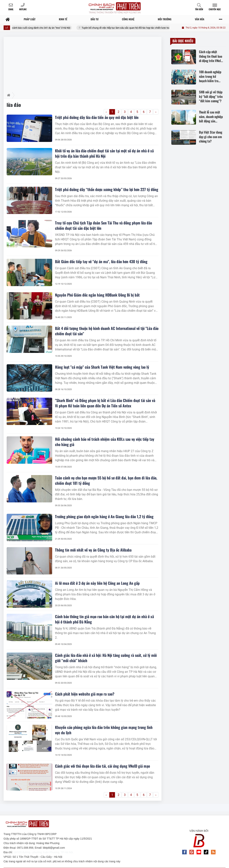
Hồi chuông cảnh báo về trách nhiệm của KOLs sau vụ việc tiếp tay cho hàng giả (105, 442)
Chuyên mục (215, 9)
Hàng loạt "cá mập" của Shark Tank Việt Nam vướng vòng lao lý (102, 367)
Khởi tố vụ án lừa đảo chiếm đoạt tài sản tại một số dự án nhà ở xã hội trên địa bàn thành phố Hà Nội (104, 153)
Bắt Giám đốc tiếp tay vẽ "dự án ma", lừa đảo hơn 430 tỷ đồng (101, 261)
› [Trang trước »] (156, 112)
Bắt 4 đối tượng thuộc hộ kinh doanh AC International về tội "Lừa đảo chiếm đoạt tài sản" (107, 331)
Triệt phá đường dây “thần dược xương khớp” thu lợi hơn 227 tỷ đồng (107, 189)
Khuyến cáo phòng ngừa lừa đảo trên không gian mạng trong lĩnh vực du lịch (104, 730)
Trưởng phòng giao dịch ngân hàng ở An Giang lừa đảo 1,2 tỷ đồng (104, 516)
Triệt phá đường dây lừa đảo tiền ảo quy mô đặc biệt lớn (97, 117)
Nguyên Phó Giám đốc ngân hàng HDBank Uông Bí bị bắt (97, 295)
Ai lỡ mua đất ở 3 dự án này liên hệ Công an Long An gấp (97, 583)
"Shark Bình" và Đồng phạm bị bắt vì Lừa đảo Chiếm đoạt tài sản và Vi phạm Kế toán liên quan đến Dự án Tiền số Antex (105, 403)
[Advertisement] (83, 63)
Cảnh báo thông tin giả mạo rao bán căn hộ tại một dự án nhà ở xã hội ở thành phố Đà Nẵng (104, 619)
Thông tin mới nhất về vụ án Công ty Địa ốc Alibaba (93, 550)
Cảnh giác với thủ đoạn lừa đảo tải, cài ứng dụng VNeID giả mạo (102, 766)
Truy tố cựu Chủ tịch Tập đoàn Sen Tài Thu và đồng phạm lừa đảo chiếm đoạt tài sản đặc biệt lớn (103, 225)
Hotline (23, 9)
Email (11, 9)
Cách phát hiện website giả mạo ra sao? (85, 694)
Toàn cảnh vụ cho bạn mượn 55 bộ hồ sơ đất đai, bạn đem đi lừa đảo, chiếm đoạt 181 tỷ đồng (106, 480)
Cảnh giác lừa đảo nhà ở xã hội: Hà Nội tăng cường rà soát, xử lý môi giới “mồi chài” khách (106, 658)
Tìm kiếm (199, 9)
